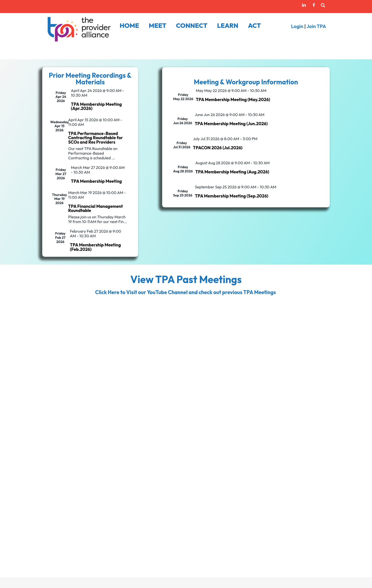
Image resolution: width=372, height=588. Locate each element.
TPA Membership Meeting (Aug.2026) (232, 172)
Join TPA (316, 26)
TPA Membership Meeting (96, 181)
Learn (228, 26)
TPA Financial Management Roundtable (95, 208)
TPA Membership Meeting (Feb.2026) (95, 247)
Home (129, 26)
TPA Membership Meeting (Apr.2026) (96, 106)
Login (297, 26)
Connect (192, 26)
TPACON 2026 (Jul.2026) (218, 148)
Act (254, 26)
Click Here (107, 292)
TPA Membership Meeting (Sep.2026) (231, 196)
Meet (157, 26)
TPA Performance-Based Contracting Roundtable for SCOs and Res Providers (95, 138)
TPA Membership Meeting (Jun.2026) (231, 124)
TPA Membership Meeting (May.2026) (233, 99)
